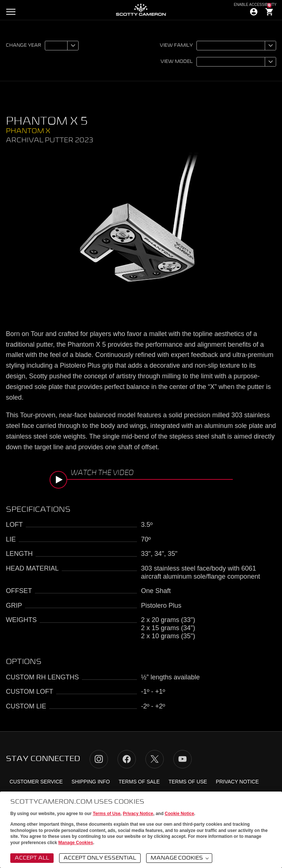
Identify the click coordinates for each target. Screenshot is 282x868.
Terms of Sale (139, 782)
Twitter (155, 759)
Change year (23, 46)
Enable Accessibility (255, 5)
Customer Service (36, 782)
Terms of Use (107, 814)
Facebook (127, 759)
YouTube (182, 759)
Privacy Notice (138, 814)
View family (176, 46)
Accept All (32, 858)
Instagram (99, 759)
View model (177, 62)
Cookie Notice (180, 814)
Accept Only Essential (100, 858)
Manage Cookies (76, 843)
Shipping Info (91, 782)
